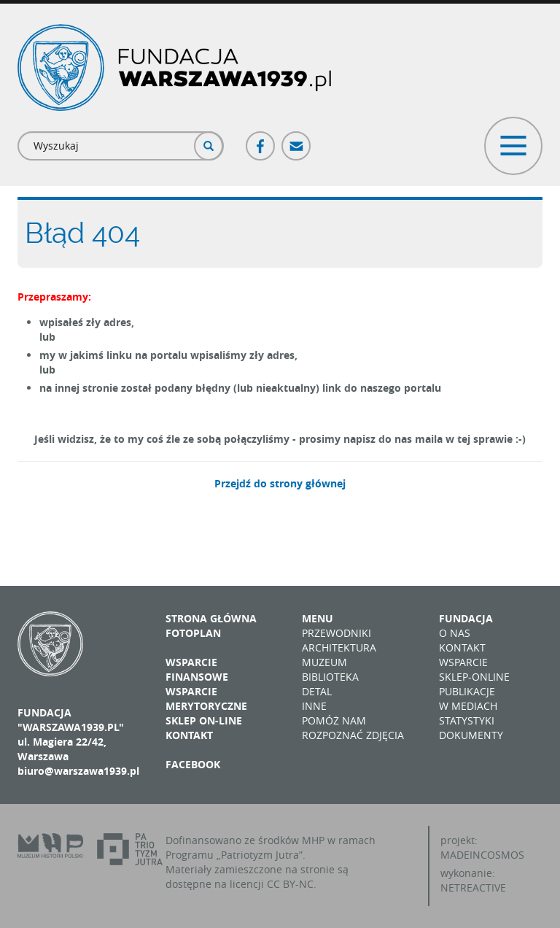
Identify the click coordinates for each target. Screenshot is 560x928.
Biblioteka (330, 677)
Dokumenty (471, 735)
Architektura (339, 647)
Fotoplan (193, 633)
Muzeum (324, 662)
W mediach (468, 706)
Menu (318, 618)
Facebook (261, 140)
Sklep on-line (204, 720)
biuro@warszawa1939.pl (78, 771)
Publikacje (467, 691)
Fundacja (466, 618)
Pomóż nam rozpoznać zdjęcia (353, 728)
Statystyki (467, 720)
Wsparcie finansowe (197, 669)
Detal (317, 691)
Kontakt (189, 735)
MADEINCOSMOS (482, 855)
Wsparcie (463, 662)
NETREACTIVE (473, 888)
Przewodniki (337, 633)
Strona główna (211, 618)
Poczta (297, 140)
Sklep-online (474, 677)
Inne (314, 706)
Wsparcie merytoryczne (206, 699)
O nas (455, 633)
